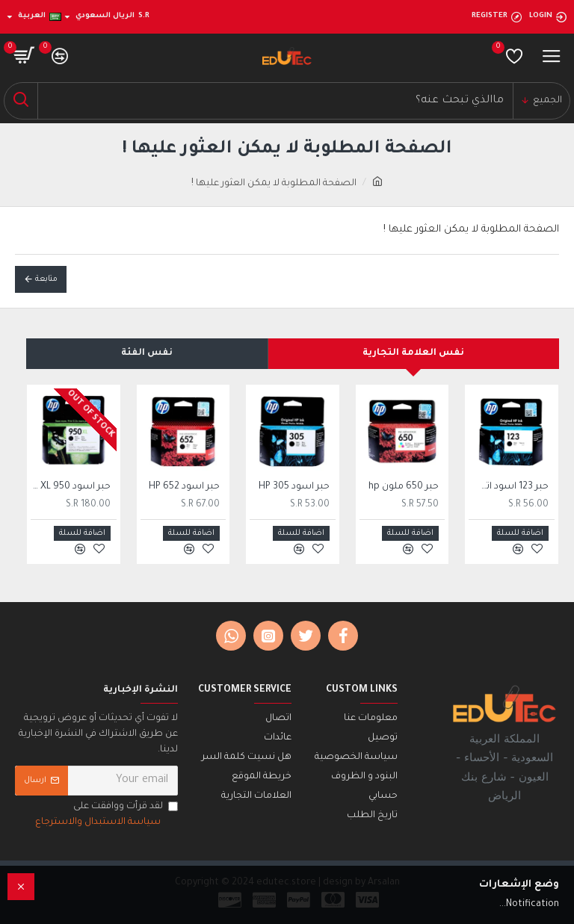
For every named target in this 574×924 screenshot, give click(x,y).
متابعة (46, 279)
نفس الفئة (147, 353)
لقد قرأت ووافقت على (105, 816)
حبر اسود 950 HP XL (71, 487)
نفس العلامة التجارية (413, 353)
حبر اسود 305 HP (294, 487)
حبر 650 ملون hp (404, 487)
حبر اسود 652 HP (184, 487)
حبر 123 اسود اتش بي (509, 487)
